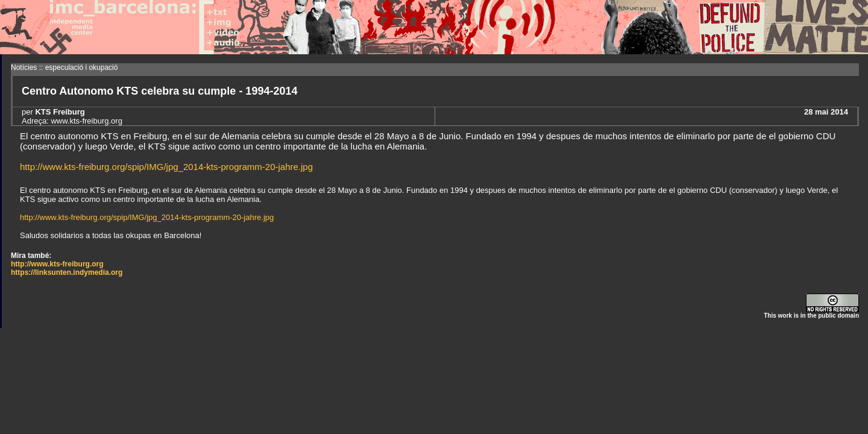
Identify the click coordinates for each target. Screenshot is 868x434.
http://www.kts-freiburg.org (57, 264)
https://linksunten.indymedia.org (67, 272)
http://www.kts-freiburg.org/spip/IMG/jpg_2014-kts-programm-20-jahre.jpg (166, 167)
